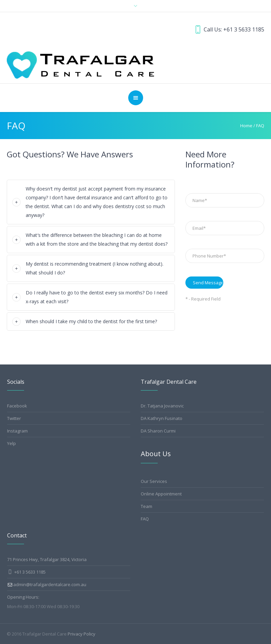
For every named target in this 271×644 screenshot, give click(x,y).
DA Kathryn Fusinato (162, 418)
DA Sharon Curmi (158, 431)
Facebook (17, 406)
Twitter (14, 418)
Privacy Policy (82, 634)
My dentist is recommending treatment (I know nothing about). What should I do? (95, 268)
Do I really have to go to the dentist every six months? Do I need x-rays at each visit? (97, 297)
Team (146, 506)
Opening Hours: (23, 597)
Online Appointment (161, 494)
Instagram (17, 431)
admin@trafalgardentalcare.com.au (50, 584)
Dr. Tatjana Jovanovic (162, 406)
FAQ (145, 519)
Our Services (154, 481)
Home (246, 126)
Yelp (12, 443)
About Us (156, 454)
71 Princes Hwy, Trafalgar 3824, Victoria (47, 559)
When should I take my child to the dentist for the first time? (91, 321)
